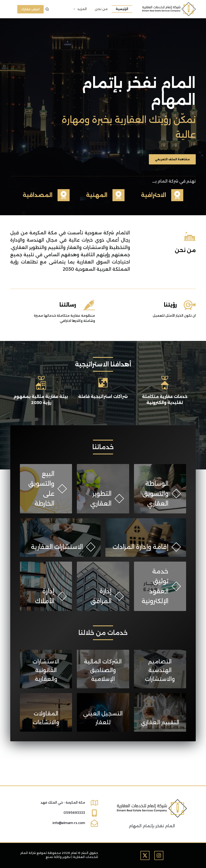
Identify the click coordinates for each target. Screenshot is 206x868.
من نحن (101, 9)
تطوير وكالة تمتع (58, 857)
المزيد (79, 9)
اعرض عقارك (30, 9)
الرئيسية (122, 9)
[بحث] (47, 9)
